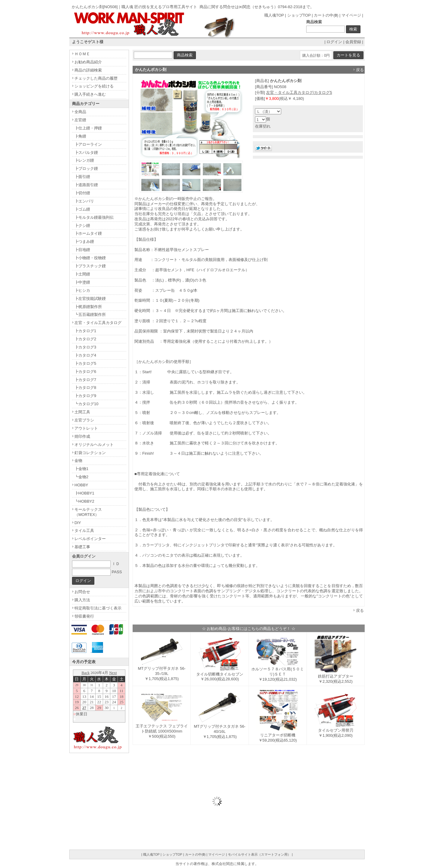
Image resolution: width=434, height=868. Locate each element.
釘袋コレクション (90, 453)
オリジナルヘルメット (94, 445)
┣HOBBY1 (84, 493)
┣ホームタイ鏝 (88, 233)
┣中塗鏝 (82, 282)
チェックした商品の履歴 (96, 78)
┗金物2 (81, 477)
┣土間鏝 (82, 274)
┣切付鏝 (82, 193)
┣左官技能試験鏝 (90, 299)
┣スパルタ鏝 (86, 153)
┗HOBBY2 (84, 501)
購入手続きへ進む (90, 94)
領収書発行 (84, 616)
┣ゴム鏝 (82, 209)
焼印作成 (82, 436)
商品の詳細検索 (88, 70)
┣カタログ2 (85, 339)
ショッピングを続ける (94, 86)
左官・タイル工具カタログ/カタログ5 (299, 92)
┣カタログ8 (85, 388)
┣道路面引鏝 (86, 185)
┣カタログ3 (85, 347)
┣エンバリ (84, 201)
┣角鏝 (80, 136)
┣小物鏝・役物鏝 (90, 258)
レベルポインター (90, 539)
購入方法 (82, 600)
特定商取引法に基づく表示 (98, 608)
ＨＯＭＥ (82, 54)
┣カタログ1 (85, 331)
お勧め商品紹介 (88, 62)
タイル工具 (84, 531)
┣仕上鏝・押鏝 (88, 128)
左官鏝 (80, 120)
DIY (78, 523)
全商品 (80, 112)
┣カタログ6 (85, 372)
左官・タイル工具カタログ (98, 323)
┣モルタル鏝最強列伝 (94, 217)
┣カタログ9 (85, 396)
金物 (78, 461)
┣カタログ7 (85, 380)
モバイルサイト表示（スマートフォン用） (259, 854)
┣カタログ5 (85, 363)
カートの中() (326, 15)
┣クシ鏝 (82, 226)
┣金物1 (81, 469)
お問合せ (82, 592)
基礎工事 (82, 547)
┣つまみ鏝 (84, 242)
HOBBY (81, 485)
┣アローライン (88, 144)
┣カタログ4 (85, 355)
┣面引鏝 (82, 177)
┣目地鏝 (82, 250)
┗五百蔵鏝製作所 (90, 315)
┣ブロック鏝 (86, 169)
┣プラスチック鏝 (90, 266)
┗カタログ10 (86, 404)
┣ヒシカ (82, 290)
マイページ (351, 15)
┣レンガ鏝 (84, 160)
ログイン (334, 42)
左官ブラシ (84, 420)
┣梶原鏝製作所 (88, 307)
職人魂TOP (274, 15)
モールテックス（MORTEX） (88, 512)
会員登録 (353, 42)
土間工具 (82, 412)
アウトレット (86, 428)
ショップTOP (299, 15)
